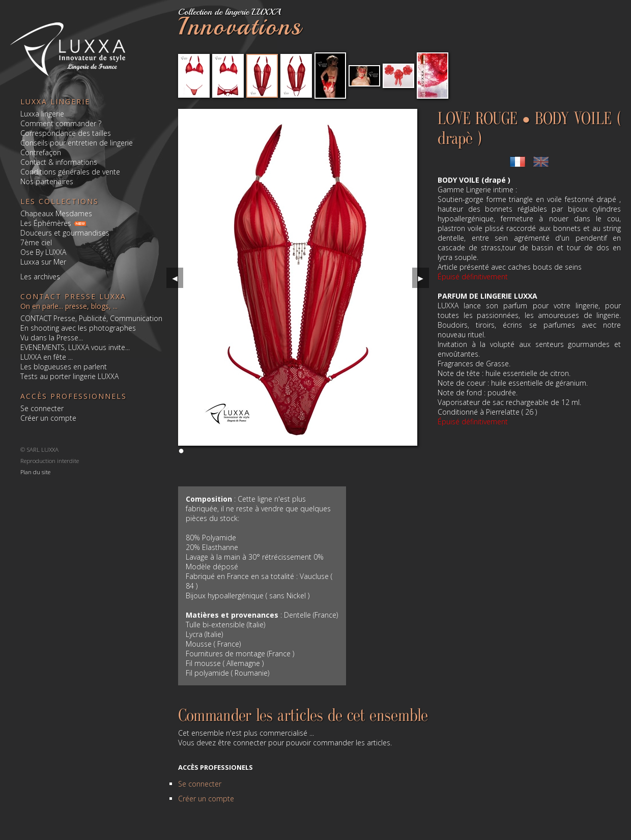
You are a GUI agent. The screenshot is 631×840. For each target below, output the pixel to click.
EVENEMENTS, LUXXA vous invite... (75, 347)
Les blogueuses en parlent (64, 367)
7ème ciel (36, 242)
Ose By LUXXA (43, 252)
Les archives (40, 277)
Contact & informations (59, 162)
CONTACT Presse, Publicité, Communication (91, 318)
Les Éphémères (46, 223)
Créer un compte (48, 418)
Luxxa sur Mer (43, 262)
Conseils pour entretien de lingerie (77, 143)
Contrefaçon (41, 152)
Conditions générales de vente (70, 172)
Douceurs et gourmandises (65, 233)
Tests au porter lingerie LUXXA (69, 376)
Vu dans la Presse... (52, 338)
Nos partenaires (47, 181)
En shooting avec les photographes (78, 328)
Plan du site (35, 471)
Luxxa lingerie (42, 114)
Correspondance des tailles (66, 133)
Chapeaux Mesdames (56, 213)
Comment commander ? (61, 123)
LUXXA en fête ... (47, 357)
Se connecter (42, 408)
